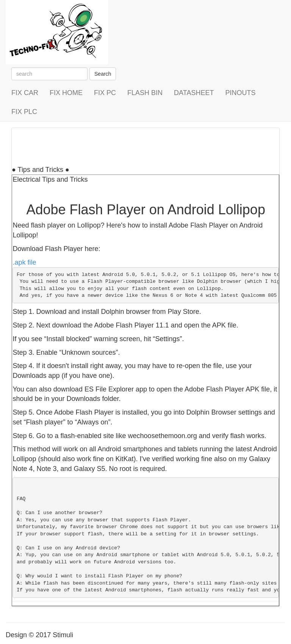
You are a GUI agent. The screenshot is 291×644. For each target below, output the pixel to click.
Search (103, 74)
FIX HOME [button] (66, 93)
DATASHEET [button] (194, 93)
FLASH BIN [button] (145, 93)
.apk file (24, 262)
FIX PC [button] (105, 93)
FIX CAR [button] (25, 93)
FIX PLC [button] (24, 112)
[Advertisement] (150, 145)
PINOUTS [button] (240, 93)
